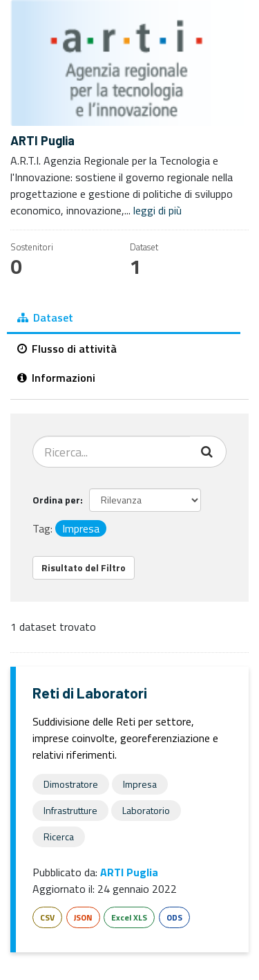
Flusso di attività (67, 349)
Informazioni (56, 378)
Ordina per (56, 500)
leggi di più (157, 210)
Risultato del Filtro (84, 567)
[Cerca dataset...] (112, 452)
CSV (47, 917)
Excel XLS (129, 917)
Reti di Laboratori (90, 693)
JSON (83, 917)
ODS (174, 917)
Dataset (45, 317)
